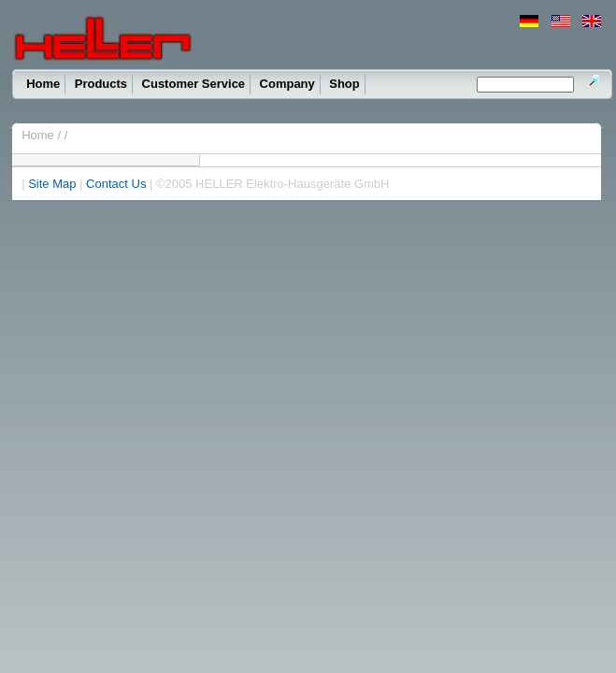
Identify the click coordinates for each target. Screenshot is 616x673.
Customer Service (194, 84)
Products (101, 84)
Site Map (52, 184)
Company (287, 84)
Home (43, 84)
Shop (344, 84)
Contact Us (116, 184)
